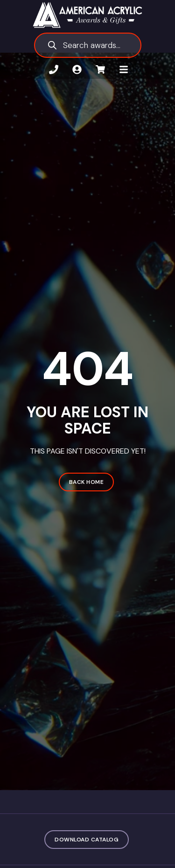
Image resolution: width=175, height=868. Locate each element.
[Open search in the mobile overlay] (88, 45)
